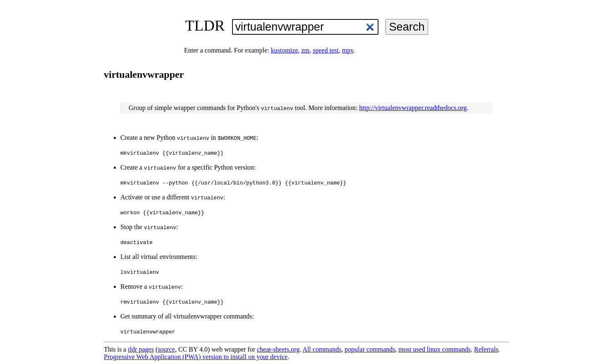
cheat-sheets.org (278, 349)
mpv (348, 50)
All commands (322, 349)
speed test (326, 50)
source (166, 349)
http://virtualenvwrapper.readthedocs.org (413, 108)
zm (305, 50)
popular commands (370, 349)
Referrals (486, 349)
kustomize (285, 50)
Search (407, 27)
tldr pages (141, 349)
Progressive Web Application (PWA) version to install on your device (196, 357)
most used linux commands (435, 349)
